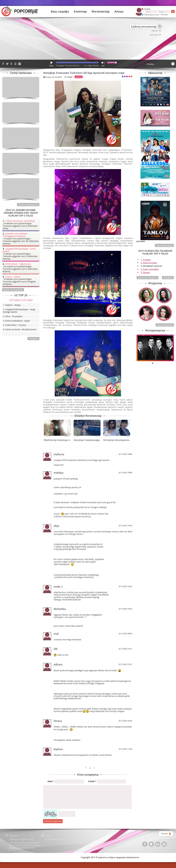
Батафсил (168, 278)
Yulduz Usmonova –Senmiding (20, 221)
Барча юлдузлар (165, 325)
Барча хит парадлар (147, 278)
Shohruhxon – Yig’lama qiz (18, 264)
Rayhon (58, 749)
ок (173, 11)
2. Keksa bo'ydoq (149, 263)
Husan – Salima (13, 277)
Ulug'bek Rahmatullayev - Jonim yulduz (19, 250)
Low (85, 66)
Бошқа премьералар (28, 205)
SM (56, 649)
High (90, 66)
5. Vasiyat (145, 272)
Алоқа (119, 11)
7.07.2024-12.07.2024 (21, 300)
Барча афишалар (164, 245)
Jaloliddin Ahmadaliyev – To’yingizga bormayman (16, 235)
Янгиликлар (101, 11)
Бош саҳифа (60, 11)
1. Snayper (146, 260)
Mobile (96, 66)
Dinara (58, 721)
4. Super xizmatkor (150, 269)
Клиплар (80, 11)
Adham (58, 664)
